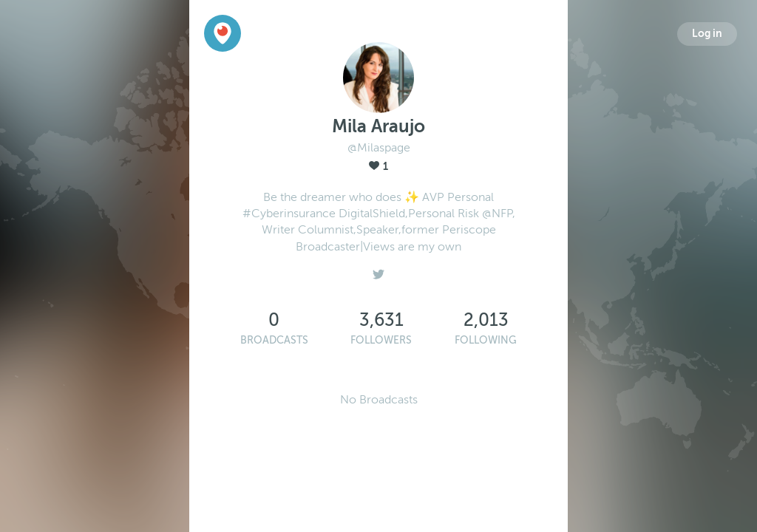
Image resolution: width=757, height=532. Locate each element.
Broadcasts (274, 340)
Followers (381, 340)
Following (486, 340)
